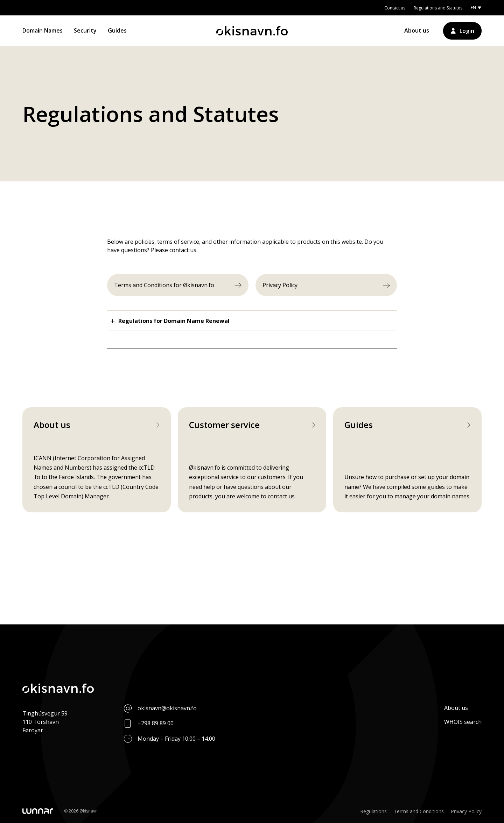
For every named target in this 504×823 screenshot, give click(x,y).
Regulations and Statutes (438, 8)
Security (85, 30)
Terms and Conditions (419, 811)
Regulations (373, 811)
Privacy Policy (466, 811)
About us (417, 30)
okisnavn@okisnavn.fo (167, 708)
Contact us (395, 8)
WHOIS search (463, 722)
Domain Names (43, 30)
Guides (117, 30)
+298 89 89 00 (156, 723)
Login (467, 31)
